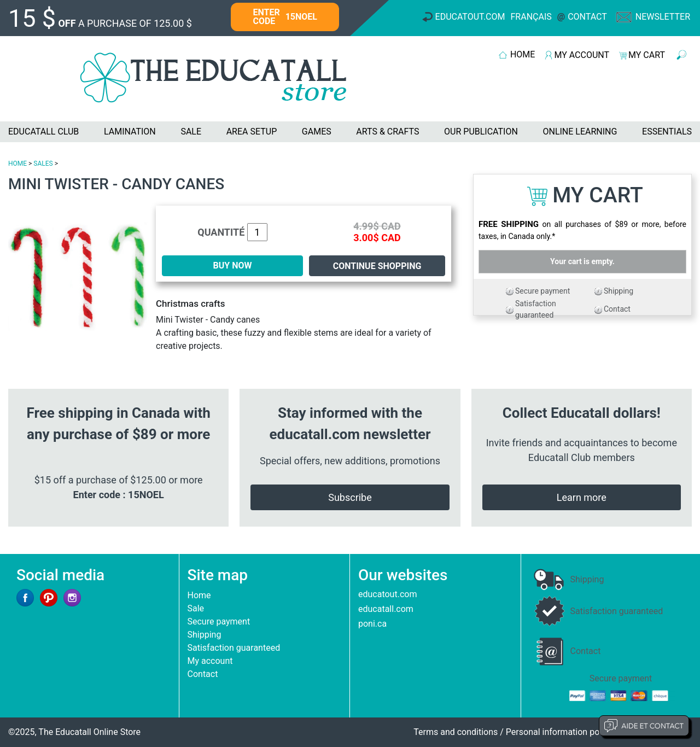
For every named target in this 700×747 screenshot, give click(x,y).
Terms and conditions (456, 732)
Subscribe (350, 497)
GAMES (317, 132)
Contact (587, 17)
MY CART (647, 55)
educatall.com (386, 609)
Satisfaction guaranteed (234, 648)
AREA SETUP (252, 132)
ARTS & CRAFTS (387, 132)
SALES (43, 164)
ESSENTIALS (667, 132)
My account (210, 661)
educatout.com (387, 594)
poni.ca (372, 624)
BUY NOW (233, 265)
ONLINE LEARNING (580, 132)
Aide (644, 726)
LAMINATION (130, 132)
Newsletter (663, 17)
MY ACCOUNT (582, 55)
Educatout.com (470, 17)
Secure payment (542, 291)
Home (199, 595)
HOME (523, 54)
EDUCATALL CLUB (43, 132)
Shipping (619, 291)
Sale (196, 608)
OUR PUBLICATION (481, 132)
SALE (191, 132)
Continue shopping (377, 266)
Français (531, 17)
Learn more (582, 497)
